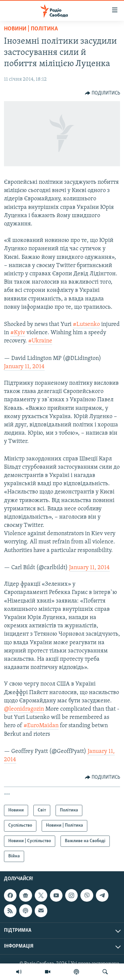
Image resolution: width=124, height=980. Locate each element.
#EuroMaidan (41, 726)
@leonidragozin (24, 709)
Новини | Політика (31, 29)
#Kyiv (18, 333)
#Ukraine (40, 341)
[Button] (103, 93)
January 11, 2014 (24, 367)
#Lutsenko (86, 324)
